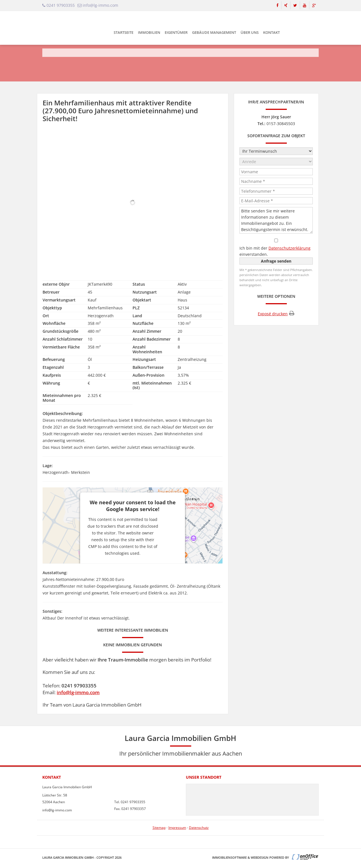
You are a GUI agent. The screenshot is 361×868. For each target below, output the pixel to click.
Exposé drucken (276, 313)
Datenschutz (199, 828)
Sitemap (159, 828)
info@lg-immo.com (78, 692)
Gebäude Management (214, 32)
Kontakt (271, 32)
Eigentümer (176, 32)
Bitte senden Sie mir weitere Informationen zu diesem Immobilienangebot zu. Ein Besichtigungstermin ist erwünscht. (276, 220)
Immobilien (149, 32)
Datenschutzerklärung (290, 248)
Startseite (124, 32)
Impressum (177, 828)
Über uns (250, 32)
